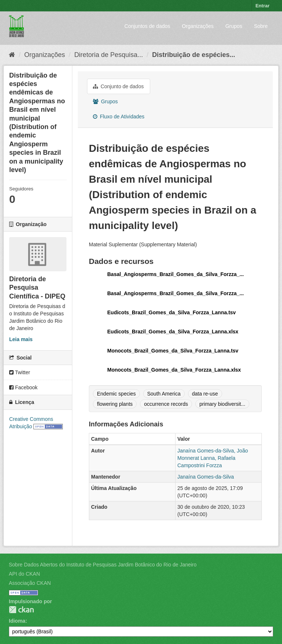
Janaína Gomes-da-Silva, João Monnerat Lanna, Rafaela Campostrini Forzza (213, 458)
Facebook (23, 387)
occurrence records (166, 404)
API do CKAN (24, 574)
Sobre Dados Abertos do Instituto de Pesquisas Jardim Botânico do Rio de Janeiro (103, 565)
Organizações (198, 26)
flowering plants (115, 404)
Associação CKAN (30, 583)
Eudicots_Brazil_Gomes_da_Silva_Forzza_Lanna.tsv (171, 312)
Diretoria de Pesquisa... (109, 55)
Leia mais (21, 339)
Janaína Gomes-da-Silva (206, 477)
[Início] (12, 55)
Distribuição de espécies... (194, 55)
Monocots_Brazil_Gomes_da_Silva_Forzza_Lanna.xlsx (174, 370)
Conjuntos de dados (147, 26)
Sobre (261, 26)
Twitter (20, 372)
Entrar (263, 6)
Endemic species (116, 394)
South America (164, 394)
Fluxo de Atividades (119, 117)
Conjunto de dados (118, 86)
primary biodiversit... (222, 404)
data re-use (205, 394)
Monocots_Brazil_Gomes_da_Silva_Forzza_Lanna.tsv (173, 351)
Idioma (17, 621)
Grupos (234, 26)
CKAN (21, 610)
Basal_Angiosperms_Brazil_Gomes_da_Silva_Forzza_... (176, 274)
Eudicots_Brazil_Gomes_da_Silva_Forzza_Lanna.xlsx (173, 332)
